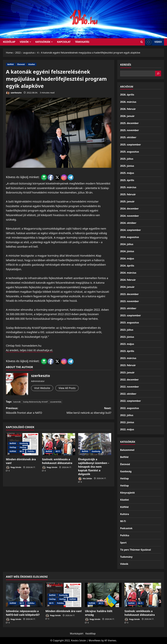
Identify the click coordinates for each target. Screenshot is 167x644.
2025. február (128, 194)
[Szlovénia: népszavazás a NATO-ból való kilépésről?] (24, 595)
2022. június (127, 422)
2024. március (128, 273)
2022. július (127, 415)
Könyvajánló (127, 493)
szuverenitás (56, 402)
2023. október (128, 308)
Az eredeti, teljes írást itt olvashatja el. (29, 350)
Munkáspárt (77, 634)
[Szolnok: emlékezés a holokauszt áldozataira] (59, 444)
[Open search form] (142, 42)
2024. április (127, 266)
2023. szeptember (131, 315)
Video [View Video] (153, 42)
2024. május (127, 259)
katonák (17, 402)
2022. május (127, 429)
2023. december (129, 294)
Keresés (126, 65)
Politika (31, 451)
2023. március (128, 358)
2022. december (129, 380)
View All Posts (67, 388)
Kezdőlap (91, 634)
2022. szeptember (131, 401)
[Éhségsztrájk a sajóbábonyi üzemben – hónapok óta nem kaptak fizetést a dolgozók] (95, 444)
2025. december (129, 123)
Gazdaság (24, 443)
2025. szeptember (131, 145)
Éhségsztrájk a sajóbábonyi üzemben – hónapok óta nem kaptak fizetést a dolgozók (94, 467)
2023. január (127, 372)
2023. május (127, 344)
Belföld (11, 64)
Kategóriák (43, 42)
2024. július (127, 244)
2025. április (127, 180)
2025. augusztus (130, 152)
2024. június (127, 251)
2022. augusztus (130, 408)
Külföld (13, 451)
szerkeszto (14, 93)
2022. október (128, 394)
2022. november (130, 387)
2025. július (127, 159)
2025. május (127, 173)
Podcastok (126, 528)
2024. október (128, 223)
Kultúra (125, 514)
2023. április (127, 351)
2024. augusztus (130, 237)
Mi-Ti (22, 451)
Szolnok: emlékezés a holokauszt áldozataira (57, 461)
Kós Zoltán (85, 479)
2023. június (127, 337)
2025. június (127, 166)
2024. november (130, 216)
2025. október (128, 137)
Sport (123, 543)
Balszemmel (127, 450)
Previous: (32, 411)
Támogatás (82, 42)
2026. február (128, 109)
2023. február (128, 365)
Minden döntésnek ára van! (64, 611)
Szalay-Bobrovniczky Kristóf (35, 402)
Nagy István (14, 467)
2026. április (127, 95)
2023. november (130, 301)
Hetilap (13, 447)
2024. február (128, 280)
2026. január (127, 116)
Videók (24, 42)
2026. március (128, 102)
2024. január (127, 287)
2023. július (127, 330)
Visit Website (42, 388)
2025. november (130, 130)
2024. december (129, 209)
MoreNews (95, 640)
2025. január (127, 201)
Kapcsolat (64, 42)
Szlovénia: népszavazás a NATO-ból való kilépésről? (23, 613)
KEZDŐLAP (9, 42)
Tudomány (126, 557)
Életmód (21, 64)
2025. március (128, 187)
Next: (85, 411)
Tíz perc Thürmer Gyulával (136, 550)
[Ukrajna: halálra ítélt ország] (103, 595)
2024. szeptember (131, 230)
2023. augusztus (130, 323)
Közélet (32, 64)
